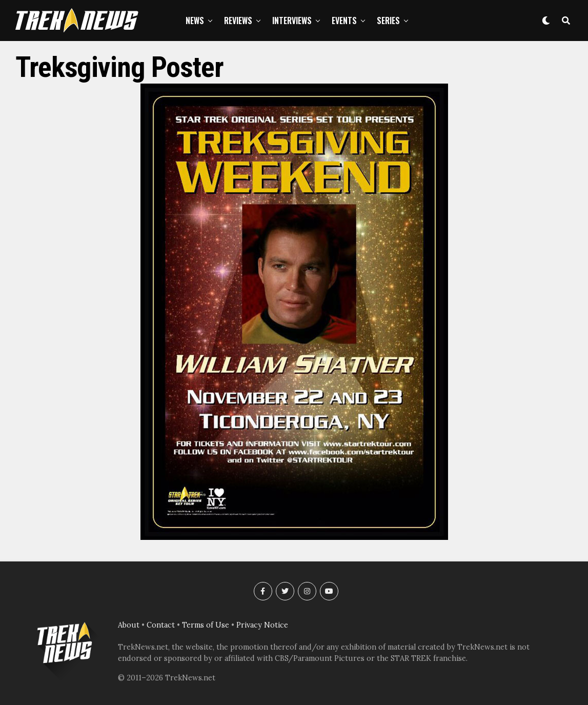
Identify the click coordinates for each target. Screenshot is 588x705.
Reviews (238, 21)
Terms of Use (206, 625)
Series (388, 21)
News (195, 21)
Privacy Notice (262, 625)
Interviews (292, 21)
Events (344, 21)
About (129, 625)
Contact (161, 625)
